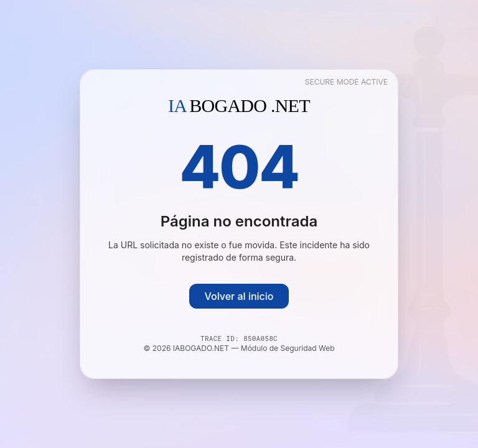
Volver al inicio (239, 296)
